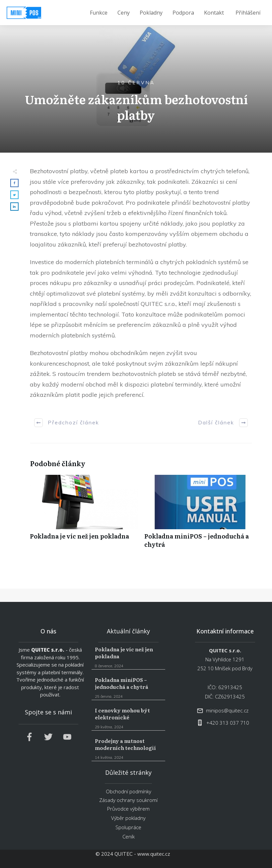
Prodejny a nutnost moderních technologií (128, 749)
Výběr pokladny (128, 818)
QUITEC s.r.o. (48, 650)
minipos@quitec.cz (227, 710)
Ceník (129, 836)
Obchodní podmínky (129, 791)
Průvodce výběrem (128, 809)
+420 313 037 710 (228, 723)
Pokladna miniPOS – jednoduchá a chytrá (198, 515)
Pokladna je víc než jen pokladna (84, 515)
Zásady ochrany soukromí (128, 800)
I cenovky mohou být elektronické (128, 719)
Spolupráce (128, 827)
